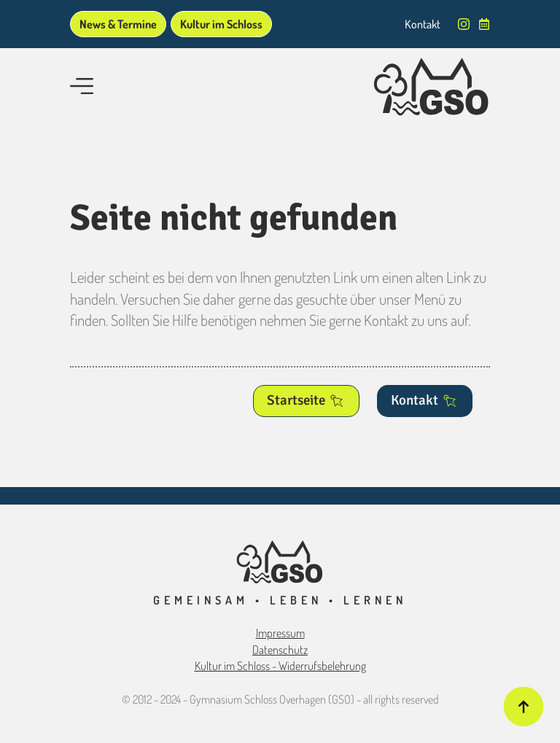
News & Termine (118, 24)
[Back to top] (524, 707)
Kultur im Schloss (221, 24)
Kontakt (423, 24)
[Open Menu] (82, 87)
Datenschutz (280, 650)
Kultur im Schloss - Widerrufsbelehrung (280, 666)
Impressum (280, 633)
